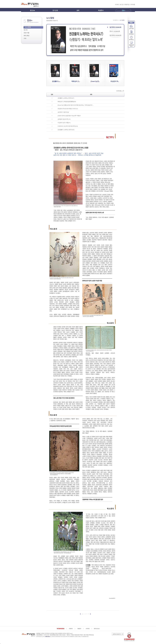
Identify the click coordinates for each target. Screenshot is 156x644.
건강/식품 (26, 33)
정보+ (124, 10)
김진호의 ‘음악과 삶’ (63, 112)
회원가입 (127, 4)
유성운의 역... (115, 81)
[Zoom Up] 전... (95, 81)
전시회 (26, 30)
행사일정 (131, 34)
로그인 (122, 4)
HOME (117, 4)
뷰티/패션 (26, 35)
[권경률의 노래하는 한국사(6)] (66, 130)
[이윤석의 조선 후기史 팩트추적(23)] (68, 126)
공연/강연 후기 (131, 45)
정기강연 (55, 10)
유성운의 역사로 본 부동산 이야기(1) (68, 109)
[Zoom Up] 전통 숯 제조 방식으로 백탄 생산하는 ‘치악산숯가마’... (76, 105)
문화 (78, 10)
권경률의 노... (56, 81)
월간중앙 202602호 (115, 27)
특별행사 (101, 10)
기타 (25, 38)
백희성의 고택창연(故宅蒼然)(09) (67, 102)
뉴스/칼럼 (28, 27)
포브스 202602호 (115, 31)
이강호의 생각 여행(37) (64, 123)
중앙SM (32, 10)
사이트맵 (133, 4)
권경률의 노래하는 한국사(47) (66, 98)
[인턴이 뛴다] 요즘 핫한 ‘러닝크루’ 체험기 (69, 116)
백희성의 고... (76, 81)
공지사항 (131, 28)
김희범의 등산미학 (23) (64, 119)
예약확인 (131, 39)
